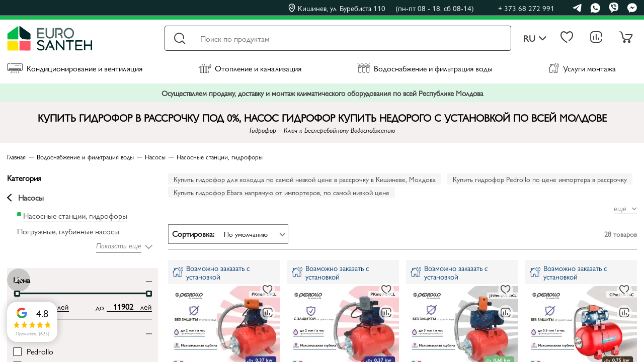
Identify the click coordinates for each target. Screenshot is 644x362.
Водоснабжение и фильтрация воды (425, 68)
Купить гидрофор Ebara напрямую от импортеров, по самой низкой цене (281, 192)
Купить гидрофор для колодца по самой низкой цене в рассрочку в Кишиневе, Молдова (305, 179)
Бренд (23, 331)
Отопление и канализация (250, 68)
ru (535, 38)
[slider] (17, 294)
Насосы (25, 198)
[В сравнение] (268, 313)
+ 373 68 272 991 (526, 8)
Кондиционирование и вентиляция (75, 68)
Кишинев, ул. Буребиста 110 (381, 8)
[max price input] (124, 307)
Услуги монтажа (582, 68)
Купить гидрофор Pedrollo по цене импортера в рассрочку (540, 179)
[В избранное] (268, 290)
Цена (22, 279)
